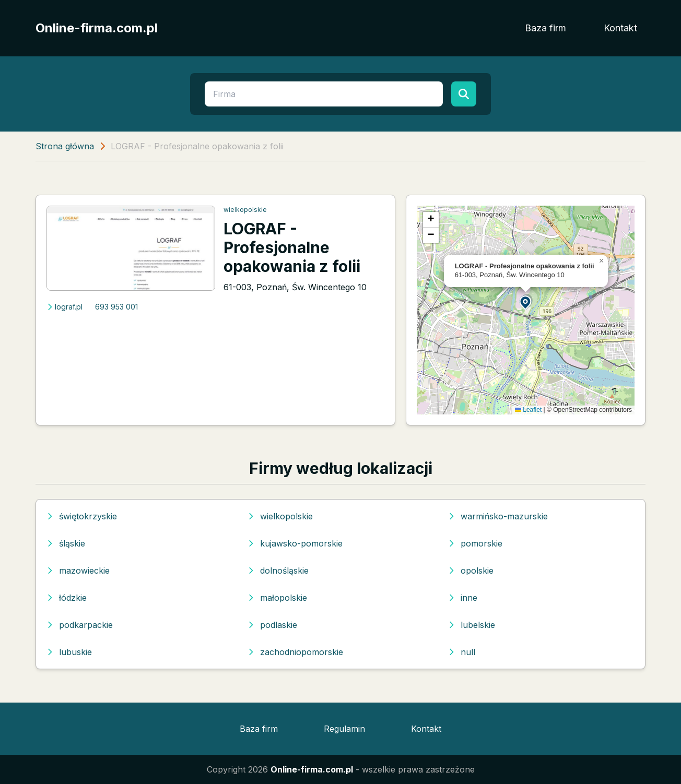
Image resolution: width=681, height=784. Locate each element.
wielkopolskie (245, 210)
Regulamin (344, 729)
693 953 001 (116, 307)
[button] (526, 302)
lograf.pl (64, 307)
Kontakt (620, 28)
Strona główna (65, 146)
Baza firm (545, 28)
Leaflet (528, 410)
